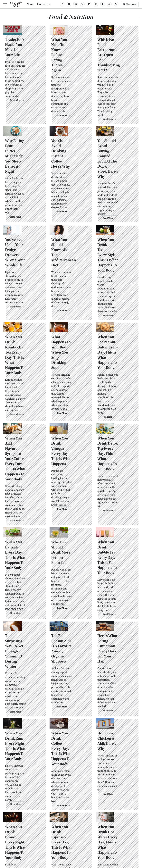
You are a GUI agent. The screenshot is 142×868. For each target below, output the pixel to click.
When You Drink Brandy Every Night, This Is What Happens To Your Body (24, 741)
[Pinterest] (96, 4)
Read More (35, 100)
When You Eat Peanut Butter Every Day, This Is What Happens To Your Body (116, 312)
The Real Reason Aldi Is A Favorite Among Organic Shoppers (71, 572)
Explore (55, 839)
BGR (17, 839)
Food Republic (79, 839)
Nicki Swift (121, 842)
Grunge (120, 839)
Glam (110, 839)
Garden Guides (97, 839)
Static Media (55, 826)
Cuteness (43, 839)
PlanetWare (38, 845)
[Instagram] (76, 4)
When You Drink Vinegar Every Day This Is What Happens (69, 396)
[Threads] (109, 4)
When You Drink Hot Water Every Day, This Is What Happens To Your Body (117, 741)
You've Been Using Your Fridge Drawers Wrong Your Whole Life (24, 222)
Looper (82, 842)
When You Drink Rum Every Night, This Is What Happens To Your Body (22, 659)
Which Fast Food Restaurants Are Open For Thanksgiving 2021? (116, 59)
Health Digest (19, 842)
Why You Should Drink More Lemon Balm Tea (69, 485)
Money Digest (106, 842)
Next (76, 795)
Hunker (49, 842)
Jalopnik (71, 842)
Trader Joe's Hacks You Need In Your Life (23, 57)
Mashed (92, 842)
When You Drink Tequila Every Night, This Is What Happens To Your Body (116, 225)
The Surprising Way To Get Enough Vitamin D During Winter (24, 574)
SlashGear (78, 845)
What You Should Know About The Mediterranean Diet (70, 220)
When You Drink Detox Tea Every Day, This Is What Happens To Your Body (117, 399)
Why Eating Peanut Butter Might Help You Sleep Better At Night (23, 141)
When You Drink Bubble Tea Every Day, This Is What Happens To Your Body (114, 490)
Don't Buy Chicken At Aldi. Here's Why (115, 651)
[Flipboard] (89, 4)
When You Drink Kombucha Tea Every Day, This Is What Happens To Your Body (22, 312)
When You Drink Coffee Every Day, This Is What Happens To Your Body (68, 659)
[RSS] (116, 4)
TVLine (65, 848)
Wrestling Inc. (90, 848)
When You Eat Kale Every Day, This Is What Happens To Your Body (23, 488)
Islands (60, 842)
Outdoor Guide (21, 845)
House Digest (35, 842)
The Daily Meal (118, 845)
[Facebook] (62, 4)
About (62, 820)
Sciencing (52, 845)
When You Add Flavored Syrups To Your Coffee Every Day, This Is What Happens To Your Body (23, 401)
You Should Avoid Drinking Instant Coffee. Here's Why (69, 138)
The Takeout (52, 848)
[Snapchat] (103, 4)
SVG (89, 845)
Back (66, 795)
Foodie (65, 839)
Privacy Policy (76, 820)
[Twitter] (82, 4)
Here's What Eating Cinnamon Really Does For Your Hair (116, 572)
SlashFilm (65, 845)
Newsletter (130, 4)
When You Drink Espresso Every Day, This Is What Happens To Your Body (70, 741)
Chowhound (29, 839)
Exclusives (44, 4)
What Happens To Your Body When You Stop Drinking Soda (71, 307)
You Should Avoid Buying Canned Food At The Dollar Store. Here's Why (117, 141)
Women (75, 848)
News (30, 4)
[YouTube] (69, 4)
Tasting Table (101, 845)
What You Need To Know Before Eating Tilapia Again (70, 57)
